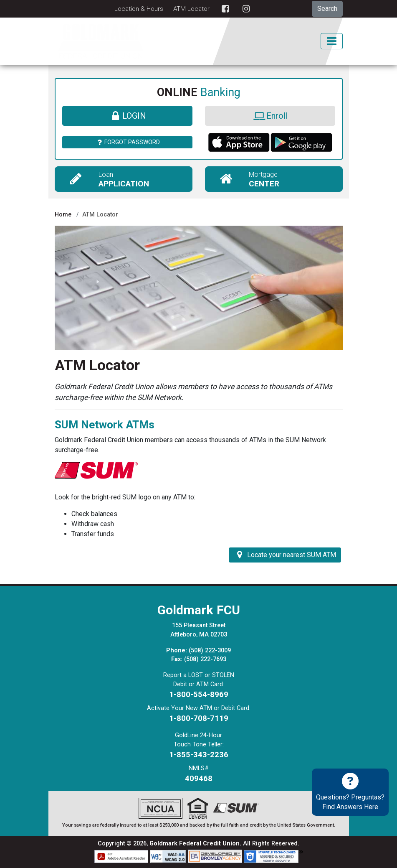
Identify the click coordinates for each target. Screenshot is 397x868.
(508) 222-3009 (210, 650)
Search (327, 9)
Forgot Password (127, 142)
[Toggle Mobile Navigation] (331, 41)
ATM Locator (191, 9)
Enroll (270, 116)
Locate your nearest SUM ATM (285, 555)
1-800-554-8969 (199, 694)
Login (127, 116)
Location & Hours (139, 9)
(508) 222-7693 (205, 659)
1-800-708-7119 (199, 718)
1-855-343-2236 (199, 755)
